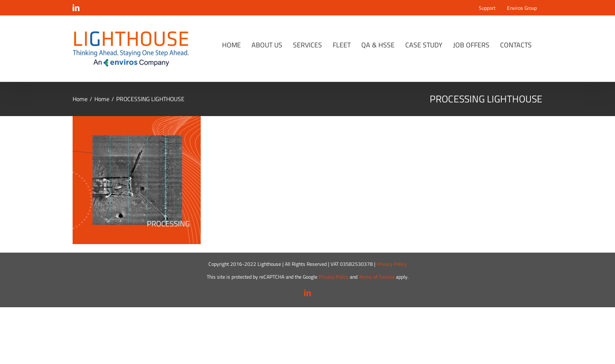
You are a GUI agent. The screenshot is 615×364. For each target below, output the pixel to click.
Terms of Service (377, 277)
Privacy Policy (392, 264)
